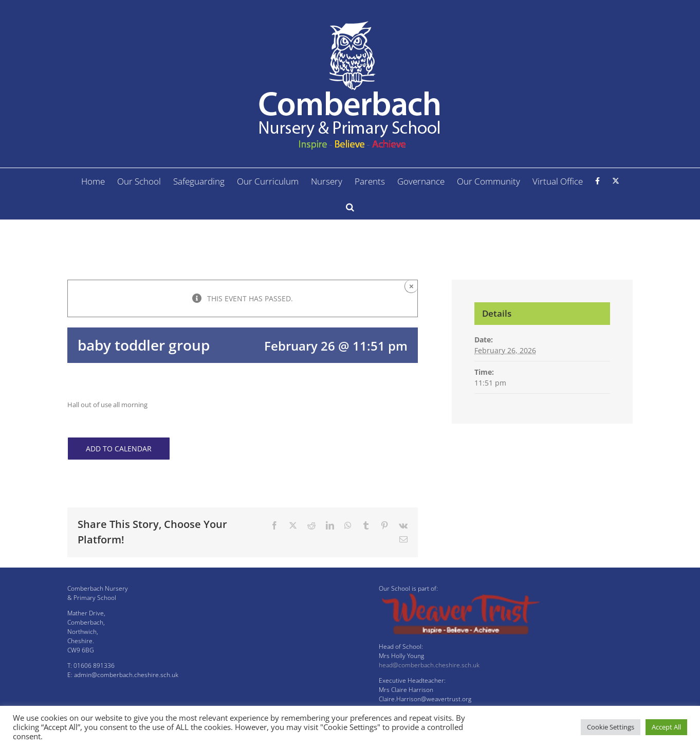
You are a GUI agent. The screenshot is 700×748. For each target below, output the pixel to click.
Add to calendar (119, 449)
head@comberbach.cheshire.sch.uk (429, 665)
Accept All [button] (666, 727)
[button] (350, 207)
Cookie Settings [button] (611, 727)
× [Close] (411, 286)
